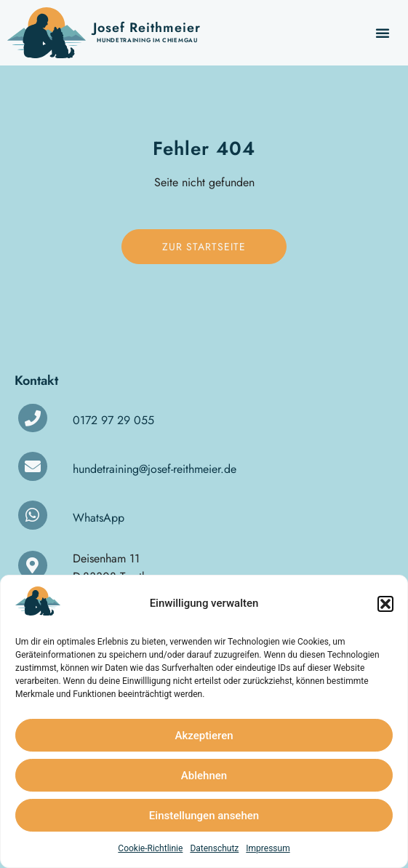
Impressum (268, 848)
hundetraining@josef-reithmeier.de (155, 469)
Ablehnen (204, 776)
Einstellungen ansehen (204, 816)
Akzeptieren (204, 736)
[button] (385, 604)
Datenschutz (214, 848)
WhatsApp (99, 518)
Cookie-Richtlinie (150, 848)
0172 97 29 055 (113, 420)
